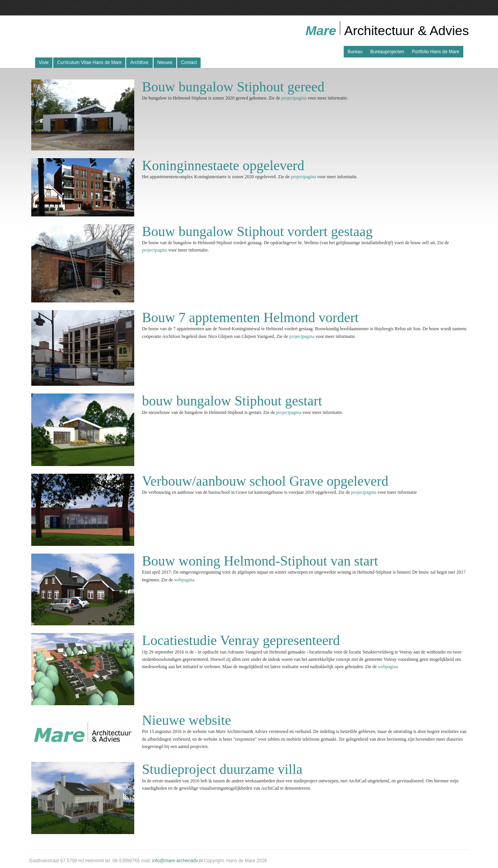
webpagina (184, 580)
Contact (189, 62)
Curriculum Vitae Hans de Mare (89, 62)
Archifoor (139, 62)
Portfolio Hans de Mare (436, 52)
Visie (44, 62)
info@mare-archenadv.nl (177, 861)
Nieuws (165, 62)
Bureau (355, 52)
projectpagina (294, 98)
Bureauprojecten (387, 52)
